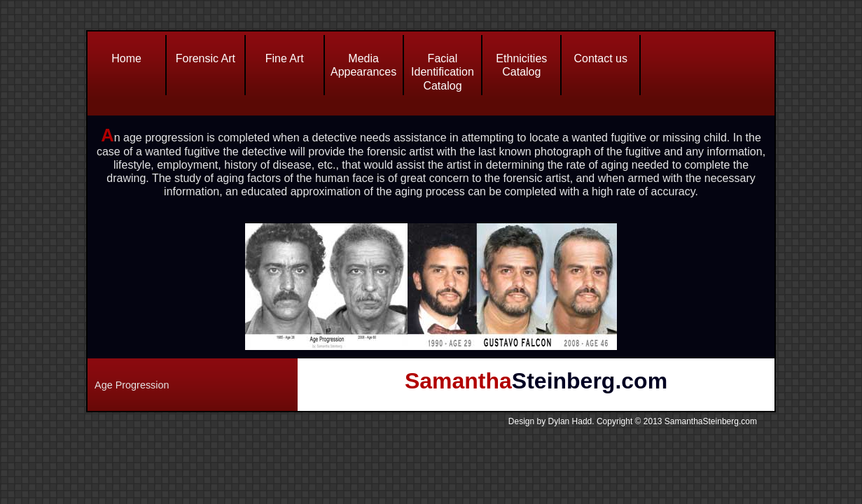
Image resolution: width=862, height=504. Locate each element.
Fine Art (285, 58)
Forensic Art (206, 58)
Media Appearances (363, 65)
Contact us (600, 58)
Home (126, 58)
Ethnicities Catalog (521, 65)
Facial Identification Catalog (443, 72)
